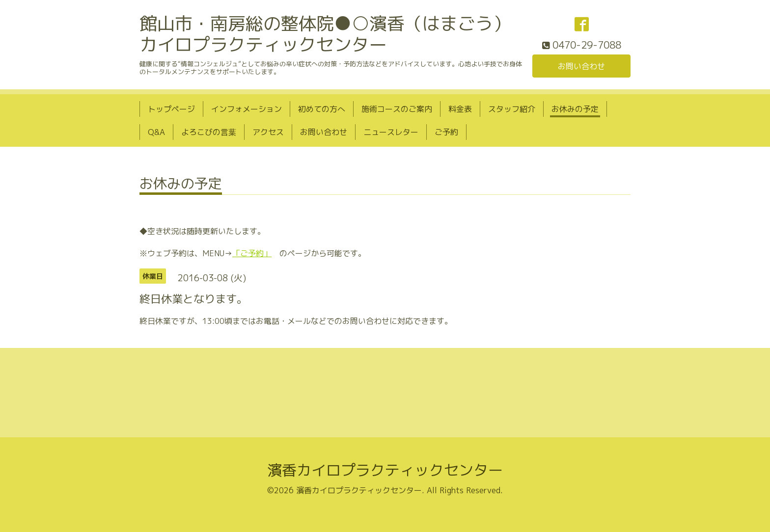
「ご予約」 (252, 253)
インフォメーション (247, 109)
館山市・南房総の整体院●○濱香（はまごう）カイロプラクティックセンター (325, 34)
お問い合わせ (581, 66)
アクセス (268, 132)
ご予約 (446, 132)
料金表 (460, 109)
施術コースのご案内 (397, 109)
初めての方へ (322, 109)
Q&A (156, 132)
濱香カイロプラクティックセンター (385, 470)
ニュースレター (391, 132)
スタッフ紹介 (512, 109)
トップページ (171, 109)
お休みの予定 (575, 109)
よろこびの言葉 (209, 132)
